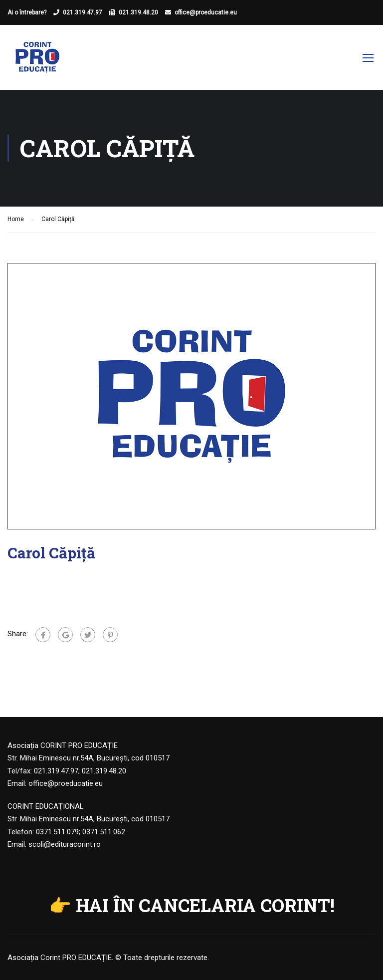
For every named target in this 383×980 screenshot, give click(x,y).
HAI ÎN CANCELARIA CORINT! (205, 905)
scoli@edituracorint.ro (65, 844)
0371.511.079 (57, 832)
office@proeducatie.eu (206, 12)
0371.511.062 (104, 832)
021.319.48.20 (138, 12)
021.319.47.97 (83, 12)
